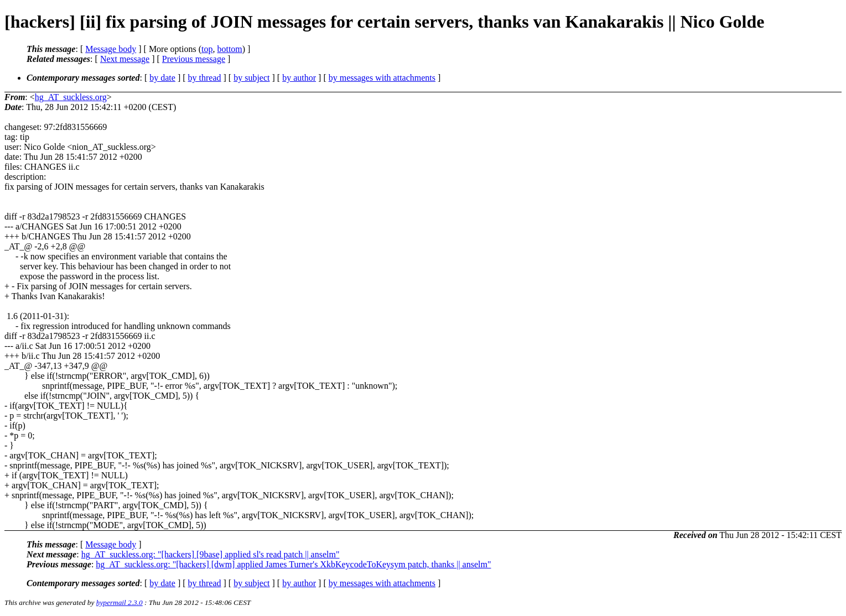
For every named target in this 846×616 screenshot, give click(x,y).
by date (162, 78)
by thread (205, 78)
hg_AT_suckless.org (71, 97)
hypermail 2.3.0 (120, 602)
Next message (125, 59)
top (207, 49)
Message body (111, 49)
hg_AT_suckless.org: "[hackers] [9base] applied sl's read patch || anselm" (211, 554)
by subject (251, 78)
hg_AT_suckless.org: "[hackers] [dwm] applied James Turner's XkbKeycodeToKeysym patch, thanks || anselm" (293, 564)
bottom (229, 49)
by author (299, 78)
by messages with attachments (382, 78)
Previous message (194, 59)
